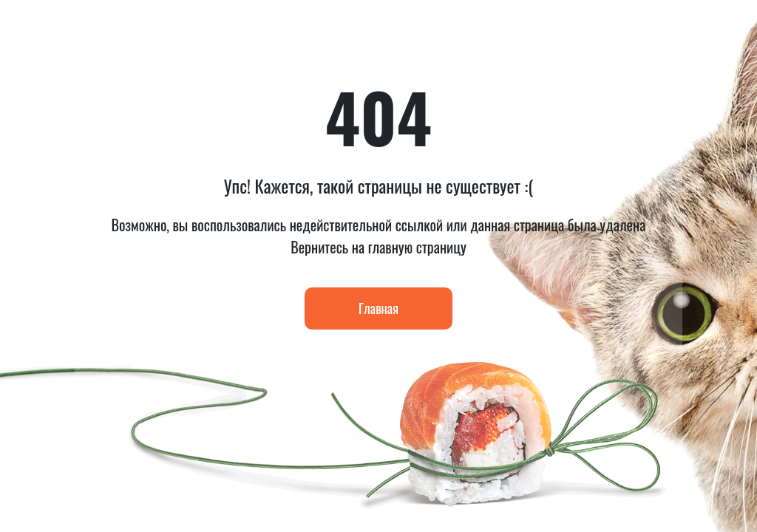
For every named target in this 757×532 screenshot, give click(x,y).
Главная (378, 308)
